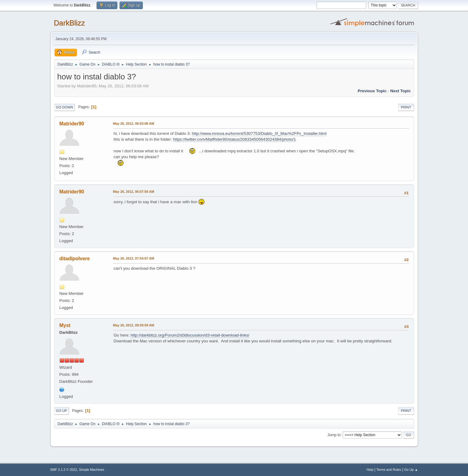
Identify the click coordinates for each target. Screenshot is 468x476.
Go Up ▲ (411, 470)
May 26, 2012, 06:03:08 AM (134, 124)
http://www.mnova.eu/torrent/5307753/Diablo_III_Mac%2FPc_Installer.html (259, 133)
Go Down (65, 107)
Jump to (334, 435)
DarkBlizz (69, 23)
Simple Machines (92, 470)
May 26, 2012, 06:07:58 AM (134, 192)
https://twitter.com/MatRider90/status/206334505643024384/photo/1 (235, 139)
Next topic (400, 91)
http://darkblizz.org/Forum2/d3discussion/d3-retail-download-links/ (190, 335)
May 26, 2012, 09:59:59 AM (134, 325)
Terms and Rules (389, 470)
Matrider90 (72, 124)
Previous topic (372, 91)
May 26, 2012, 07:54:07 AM (134, 258)
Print (406, 107)
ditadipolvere (75, 259)
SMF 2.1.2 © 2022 (64, 470)
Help (370, 470)
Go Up (62, 411)
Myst (65, 325)
